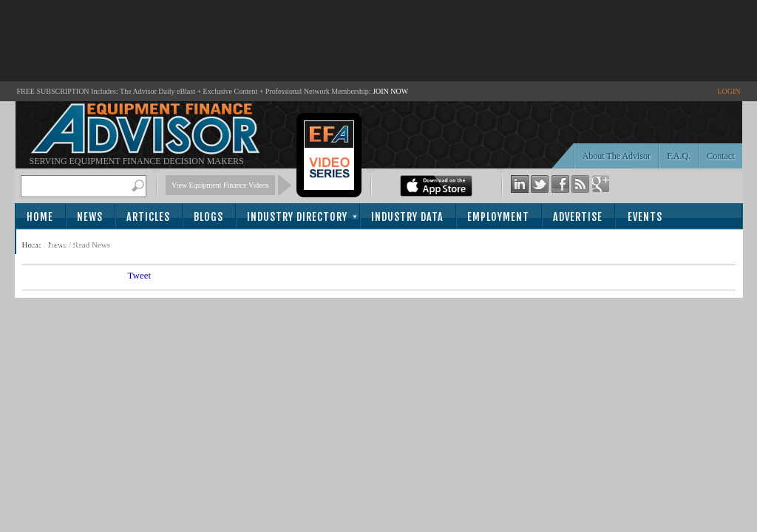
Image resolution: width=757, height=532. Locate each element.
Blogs (208, 217)
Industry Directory (297, 217)
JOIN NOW (390, 91)
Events (645, 217)
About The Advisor (617, 156)
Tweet (140, 275)
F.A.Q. (679, 156)
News (90, 217)
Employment (498, 217)
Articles (148, 217)
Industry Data (407, 217)
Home (40, 217)
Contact (720, 156)
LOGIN (729, 91)
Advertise (578, 217)
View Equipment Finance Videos (220, 185)
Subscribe (57, 243)
